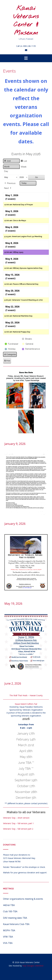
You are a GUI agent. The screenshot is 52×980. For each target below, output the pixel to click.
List (24, 161)
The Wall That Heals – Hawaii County (26, 695)
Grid (7, 161)
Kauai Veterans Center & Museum (26, 21)
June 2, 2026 (13, 683)
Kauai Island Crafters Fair (26, 704)
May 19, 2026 (13, 604)
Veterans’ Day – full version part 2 (18, 829)
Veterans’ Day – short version (16, 818)
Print (7, 361)
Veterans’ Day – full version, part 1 (18, 823)
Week (24, 167)
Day (6, 171)
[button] (26, 58)
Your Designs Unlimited (33, 966)
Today (24, 183)
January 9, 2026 (15, 444)
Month (7, 167)
